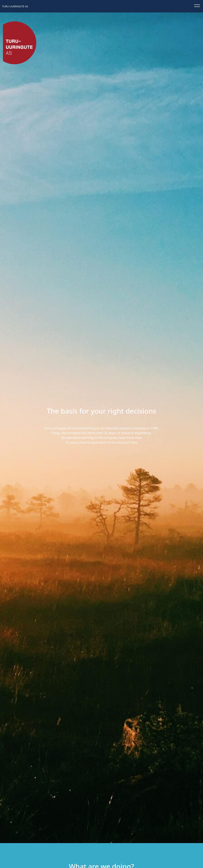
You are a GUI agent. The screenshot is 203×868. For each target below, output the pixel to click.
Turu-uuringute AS (15, 6)
